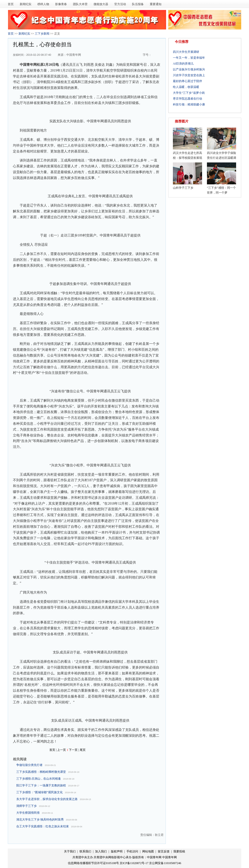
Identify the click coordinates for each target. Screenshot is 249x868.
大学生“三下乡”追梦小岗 (189, 93)
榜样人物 (43, 4)
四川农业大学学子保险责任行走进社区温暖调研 (222, 158)
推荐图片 (182, 121)
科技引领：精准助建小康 (189, 104)
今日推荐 (182, 42)
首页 (11, 4)
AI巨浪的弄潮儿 (183, 64)
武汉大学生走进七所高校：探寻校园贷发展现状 (187, 158)
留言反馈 (164, 851)
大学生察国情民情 (28, 813)
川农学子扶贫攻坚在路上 (189, 75)
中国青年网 (74, 55)
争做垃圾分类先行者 (29, 765)
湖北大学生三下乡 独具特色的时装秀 (40, 820)
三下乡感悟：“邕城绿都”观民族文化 (40, 792)
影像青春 (61, 4)
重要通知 (156, 4)
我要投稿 (179, 851)
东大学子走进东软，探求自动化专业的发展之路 (47, 799)
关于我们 (70, 851)
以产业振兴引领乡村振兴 (189, 69)
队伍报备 (138, 4)
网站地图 (148, 851)
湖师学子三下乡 (27, 806)
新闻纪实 (26, 4)
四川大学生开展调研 (186, 52)
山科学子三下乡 (183, 188)
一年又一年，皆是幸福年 (189, 58)
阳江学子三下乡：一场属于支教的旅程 (41, 785)
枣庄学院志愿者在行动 (187, 99)
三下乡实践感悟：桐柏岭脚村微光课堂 (41, 772)
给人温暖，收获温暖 (186, 87)
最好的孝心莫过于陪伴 (187, 81)
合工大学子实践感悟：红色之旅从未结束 (43, 826)
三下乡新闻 (42, 34)
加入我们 (101, 851)
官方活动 (120, 4)
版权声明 (117, 851)
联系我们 (86, 851)
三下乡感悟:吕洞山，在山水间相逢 (39, 779)
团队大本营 (80, 4)
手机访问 (132, 851)
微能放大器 (101, 4)
